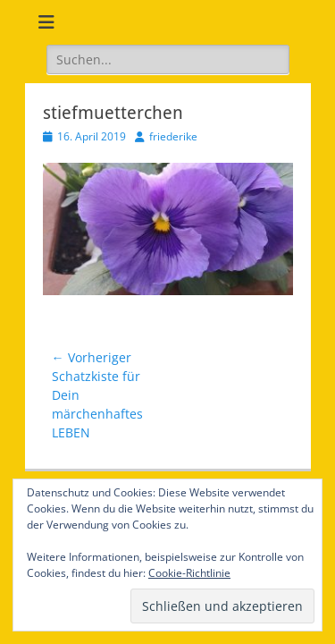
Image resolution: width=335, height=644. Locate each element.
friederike (173, 136)
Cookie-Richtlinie (189, 573)
